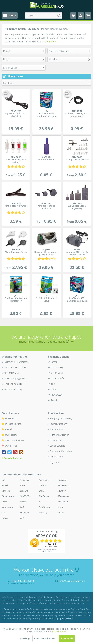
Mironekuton (7, 507)
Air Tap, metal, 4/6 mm (77, 159)
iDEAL (54, 389)
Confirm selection (45, 639)
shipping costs (49, 597)
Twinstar (5, 518)
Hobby (23, 502)
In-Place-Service (13, 424)
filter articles (13, 76)
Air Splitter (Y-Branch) (16, 205)
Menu (10, 15)
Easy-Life (24, 491)
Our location (11, 446)
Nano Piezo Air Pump (16, 251)
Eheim (42, 491)
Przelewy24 (57, 395)
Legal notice (56, 462)
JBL (40, 502)
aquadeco (62, 480)
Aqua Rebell (44, 480)
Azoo (22, 485)
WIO (22, 518)
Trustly (55, 400)
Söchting (43, 513)
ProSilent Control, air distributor (16, 298)
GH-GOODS (25, 496)
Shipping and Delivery (61, 418)
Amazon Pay (57, 367)
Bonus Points (56, 429)
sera (3, 513)
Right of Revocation (59, 435)
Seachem (61, 507)
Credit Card (57, 373)
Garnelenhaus (8, 496)
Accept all (67, 639)
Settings (25, 639)
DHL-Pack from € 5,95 (15, 367)
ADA (3, 480)
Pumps (7, 51)
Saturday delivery (13, 389)
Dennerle (6, 491)
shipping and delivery (63, 618)
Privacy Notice (57, 440)
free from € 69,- (12, 373)
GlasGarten (44, 496)
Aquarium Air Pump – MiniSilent (16, 114)
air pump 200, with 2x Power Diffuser (77, 252)
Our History (11, 435)
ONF (22, 507)
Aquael (5, 485)
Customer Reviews (14, 440)
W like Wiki (11, 418)
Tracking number (13, 384)
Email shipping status (16, 378)
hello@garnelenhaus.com (72, 581)
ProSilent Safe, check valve (47, 298)
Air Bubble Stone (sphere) (47, 206)
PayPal (54, 362)
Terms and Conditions (61, 451)
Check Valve (10, 68)
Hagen (4, 502)
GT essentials (63, 496)
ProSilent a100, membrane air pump (47, 114)
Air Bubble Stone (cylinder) (77, 206)
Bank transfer (58, 378)
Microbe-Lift (63, 502)
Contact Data (56, 457)
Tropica (61, 513)
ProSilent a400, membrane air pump (77, 298)
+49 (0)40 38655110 (23, 581)
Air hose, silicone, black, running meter (77, 114)
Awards (9, 429)
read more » (50, 42)
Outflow (54, 59)
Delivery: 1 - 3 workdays (17, 362)
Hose (6, 59)
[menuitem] (10, 15)
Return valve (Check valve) (16, 160)
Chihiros (42, 485)
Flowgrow (62, 491)
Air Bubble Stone (47, 159)
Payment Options (58, 424)
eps (53, 384)
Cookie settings (57, 446)
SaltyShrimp (44, 507)
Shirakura (24, 513)
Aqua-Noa (25, 480)
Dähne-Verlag (63, 485)
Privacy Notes (59, 632)
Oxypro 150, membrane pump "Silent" (47, 252)
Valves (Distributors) (61, 51)
